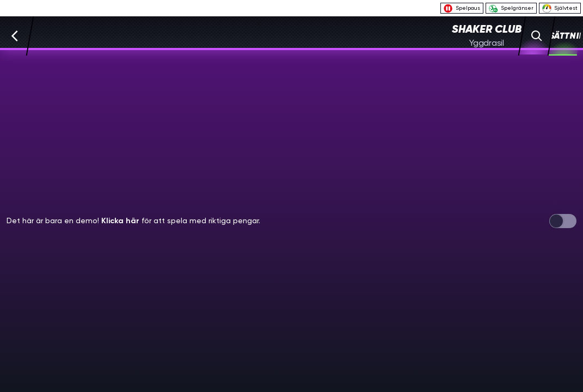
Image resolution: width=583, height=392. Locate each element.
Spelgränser (511, 8)
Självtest (560, 8)
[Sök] (537, 36)
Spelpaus (462, 8)
